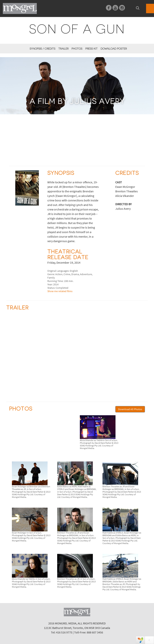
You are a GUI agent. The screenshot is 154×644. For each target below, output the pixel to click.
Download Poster (114, 49)
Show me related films (60, 291)
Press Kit (91, 49)
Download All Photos (130, 409)
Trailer (63, 49)
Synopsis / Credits (42, 49)
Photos (77, 49)
